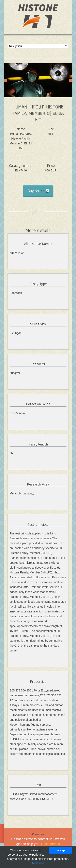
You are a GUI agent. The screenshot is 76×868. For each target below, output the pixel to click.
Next (70, 80)
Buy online (38, 191)
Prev (6, 80)
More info (38, 863)
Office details (50, 844)
